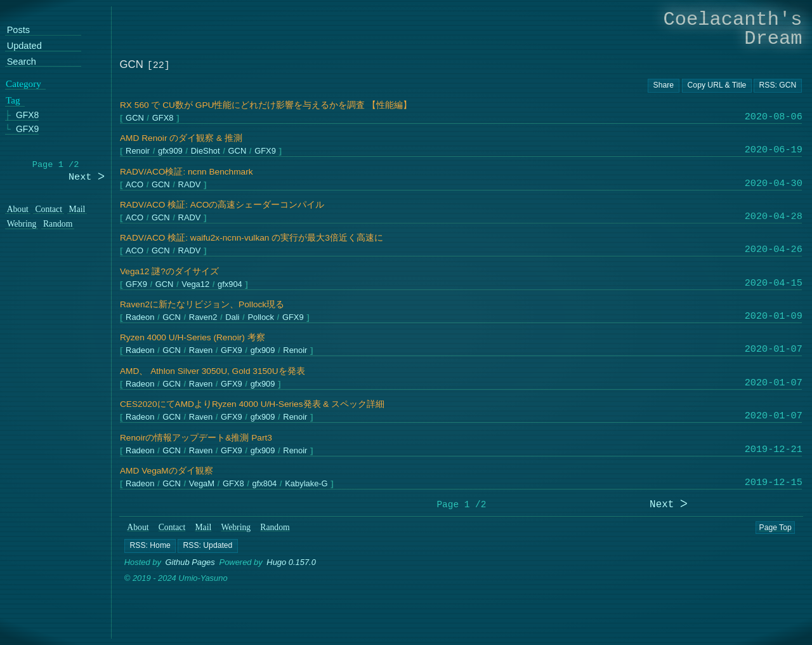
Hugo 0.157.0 (292, 562)
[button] (150, 546)
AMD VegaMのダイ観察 (167, 471)
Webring (236, 527)
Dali (232, 318)
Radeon (140, 318)
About (138, 527)
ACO (134, 184)
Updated (24, 46)
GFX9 (265, 151)
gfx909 (170, 151)
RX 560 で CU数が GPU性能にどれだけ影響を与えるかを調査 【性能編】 (266, 105)
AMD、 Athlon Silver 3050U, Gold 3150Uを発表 (213, 371)
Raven (200, 351)
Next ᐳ (669, 505)
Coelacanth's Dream (733, 29)
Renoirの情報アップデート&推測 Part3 (196, 438)
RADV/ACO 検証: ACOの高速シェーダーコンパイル (222, 205)
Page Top (776, 528)
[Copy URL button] (664, 86)
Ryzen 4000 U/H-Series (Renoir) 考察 (193, 337)
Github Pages (190, 562)
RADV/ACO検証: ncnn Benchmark (187, 172)
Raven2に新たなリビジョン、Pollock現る (202, 304)
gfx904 (230, 284)
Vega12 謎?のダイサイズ (169, 271)
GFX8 (162, 118)
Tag (13, 101)
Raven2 (203, 318)
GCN (135, 118)
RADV (189, 184)
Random (275, 527)
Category (23, 84)
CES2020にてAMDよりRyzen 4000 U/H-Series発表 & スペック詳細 (252, 404)
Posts (18, 31)
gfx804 (264, 484)
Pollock (261, 318)
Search (22, 62)
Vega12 (195, 284)
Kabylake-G (306, 484)
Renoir (138, 151)
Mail (204, 527)
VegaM (201, 484)
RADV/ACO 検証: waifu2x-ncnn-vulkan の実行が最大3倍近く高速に (252, 238)
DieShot (205, 151)
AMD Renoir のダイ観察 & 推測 (181, 138)
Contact (172, 527)
